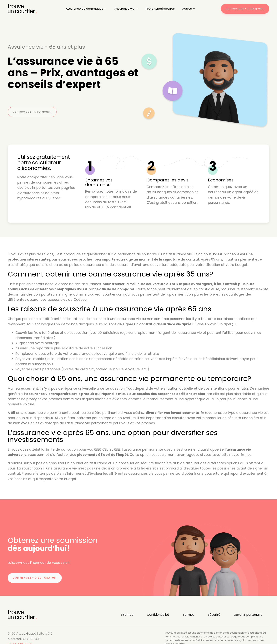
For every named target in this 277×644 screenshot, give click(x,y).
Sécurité (214, 615)
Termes (188, 615)
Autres (189, 9)
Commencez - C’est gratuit (32, 112)
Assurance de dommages (86, 9)
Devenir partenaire (248, 615)
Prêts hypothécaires (160, 9)
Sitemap (127, 615)
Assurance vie (126, 9)
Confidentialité (158, 615)
